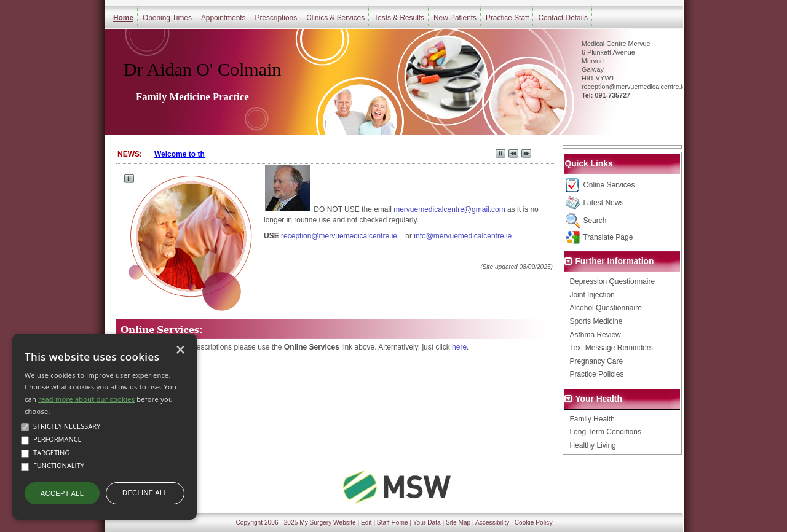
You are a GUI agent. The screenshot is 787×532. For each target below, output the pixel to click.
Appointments (223, 18)
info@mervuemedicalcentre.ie (463, 236)
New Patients (455, 18)
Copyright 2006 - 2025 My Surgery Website (296, 522)
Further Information (614, 261)
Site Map (458, 522)
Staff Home (393, 522)
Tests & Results (399, 18)
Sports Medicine (596, 321)
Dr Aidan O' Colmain (202, 69)
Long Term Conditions (605, 432)
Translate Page (608, 237)
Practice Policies (596, 374)
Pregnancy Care (596, 361)
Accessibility (492, 522)
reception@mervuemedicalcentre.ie (339, 236)
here (459, 347)
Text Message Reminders (611, 348)
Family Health (592, 419)
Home (123, 18)
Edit (366, 522)
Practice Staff (507, 18)
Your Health (598, 399)
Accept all (62, 493)
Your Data (427, 522)
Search (595, 221)
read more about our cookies (86, 399)
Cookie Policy (534, 522)
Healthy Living (592, 445)
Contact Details (563, 18)
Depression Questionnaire (612, 281)
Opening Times (167, 18)
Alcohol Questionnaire (605, 308)
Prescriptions (276, 18)
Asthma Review (595, 335)
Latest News (603, 203)
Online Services (609, 185)
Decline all (145, 493)
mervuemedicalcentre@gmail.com (449, 209)
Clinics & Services (335, 18)
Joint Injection (592, 295)
